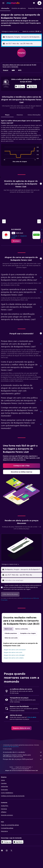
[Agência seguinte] (39, 221)
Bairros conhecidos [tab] (22, 629)
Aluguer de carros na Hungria (23, 767)
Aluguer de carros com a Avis (13, 652)
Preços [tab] (7, 115)
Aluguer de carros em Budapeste (20, 769)
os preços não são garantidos (11, 747)
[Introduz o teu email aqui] (23, 580)
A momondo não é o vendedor (22, 752)
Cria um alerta (32, 717)
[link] (16, 241)
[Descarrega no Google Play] (20, 87)
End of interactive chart (3, 160)
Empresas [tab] (20, 115)
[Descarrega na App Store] (32, 87)
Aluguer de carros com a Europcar (15, 650)
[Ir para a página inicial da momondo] (13, 3)
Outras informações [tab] (34, 115)
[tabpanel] (21, 143)
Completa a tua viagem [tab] (28, 633)
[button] (3, 3)
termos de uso (27, 598)
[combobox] (11, 31)
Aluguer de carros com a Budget (14, 655)
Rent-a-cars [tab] (8, 629)
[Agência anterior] (4, 221)
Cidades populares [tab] (11, 633)
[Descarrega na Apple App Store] (18, 842)
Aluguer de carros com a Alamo (14, 658)
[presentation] (32, 86)
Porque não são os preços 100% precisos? (22, 759)
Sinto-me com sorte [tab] (11, 638)
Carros (11, 767)
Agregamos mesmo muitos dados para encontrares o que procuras (22, 756)
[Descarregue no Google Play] (6, 842)
